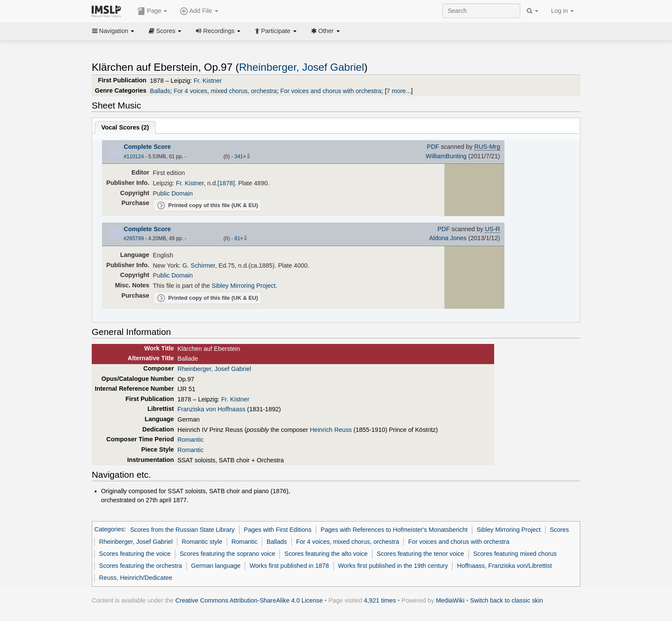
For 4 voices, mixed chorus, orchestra (225, 91)
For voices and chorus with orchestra (331, 91)
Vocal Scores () (125, 127)
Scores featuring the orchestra (140, 566)
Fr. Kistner (208, 81)
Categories (109, 530)
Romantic (190, 440)
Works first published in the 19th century (393, 566)
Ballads (160, 91)
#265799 (134, 238)
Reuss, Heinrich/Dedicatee (136, 578)
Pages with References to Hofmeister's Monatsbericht (394, 530)
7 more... (399, 91)
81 (237, 238)
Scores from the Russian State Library (183, 530)
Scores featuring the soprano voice (227, 554)
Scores (165, 31)
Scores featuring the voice (135, 554)
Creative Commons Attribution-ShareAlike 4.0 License (249, 600)
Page (153, 11)
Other (325, 31)
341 (239, 157)
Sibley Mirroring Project (244, 286)
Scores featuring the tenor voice (420, 554)
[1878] (226, 183)
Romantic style (202, 542)
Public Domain (173, 193)
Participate (276, 31)
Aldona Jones (448, 238)
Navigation (113, 31)
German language (216, 566)
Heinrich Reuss (331, 430)
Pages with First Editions (278, 530)
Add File (199, 11)
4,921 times (380, 600)
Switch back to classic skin (507, 600)
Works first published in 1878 (289, 566)
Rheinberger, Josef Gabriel (302, 67)
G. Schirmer (199, 265)
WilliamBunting (446, 156)
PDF (433, 147)
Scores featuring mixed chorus (515, 554)
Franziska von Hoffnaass (211, 409)
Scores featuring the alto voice (326, 554)
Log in (562, 11)
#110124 (134, 157)
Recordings (218, 31)
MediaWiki (450, 600)
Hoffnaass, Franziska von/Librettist (504, 566)
